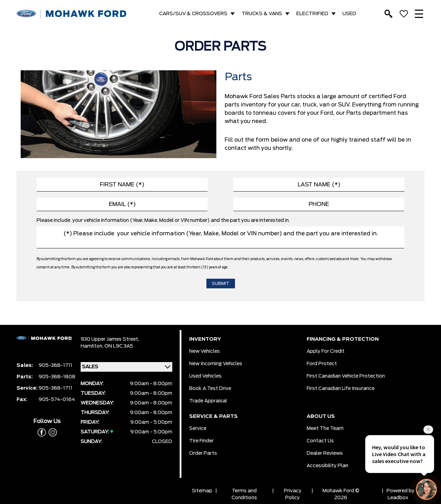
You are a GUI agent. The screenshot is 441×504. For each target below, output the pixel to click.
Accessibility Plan (327, 466)
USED (349, 14)
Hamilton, (93, 346)
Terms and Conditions (244, 494)
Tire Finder (201, 441)
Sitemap (202, 491)
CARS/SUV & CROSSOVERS (193, 14)
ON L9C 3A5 (119, 346)
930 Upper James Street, (110, 339)
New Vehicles (204, 351)
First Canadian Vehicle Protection (346, 376)
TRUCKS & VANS (262, 14)
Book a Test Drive (210, 389)
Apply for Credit (326, 351)
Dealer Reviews (325, 453)
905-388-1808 (57, 377)
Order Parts (203, 453)
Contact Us (320, 441)
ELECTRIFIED (312, 14)
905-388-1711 (55, 366)
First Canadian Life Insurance (341, 389)
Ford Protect (322, 364)
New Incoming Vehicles (216, 364)
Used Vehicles (205, 376)
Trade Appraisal (208, 401)
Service (198, 429)
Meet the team (325, 429)
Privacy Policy (293, 494)
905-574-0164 (57, 400)
